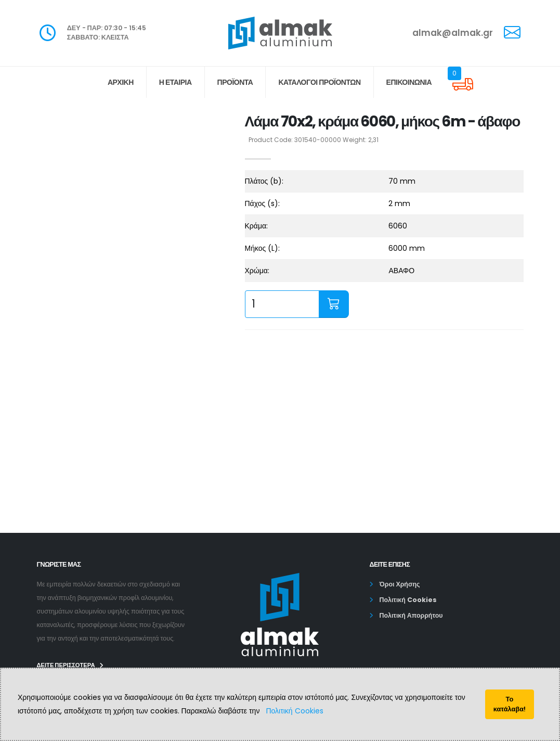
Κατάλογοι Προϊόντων (319, 82)
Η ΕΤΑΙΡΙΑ (175, 82)
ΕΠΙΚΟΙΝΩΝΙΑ (409, 82)
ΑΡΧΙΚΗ (121, 82)
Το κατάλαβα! (510, 704)
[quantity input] (282, 304)
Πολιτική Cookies (294, 711)
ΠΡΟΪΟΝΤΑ (235, 82)
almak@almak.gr (453, 33)
